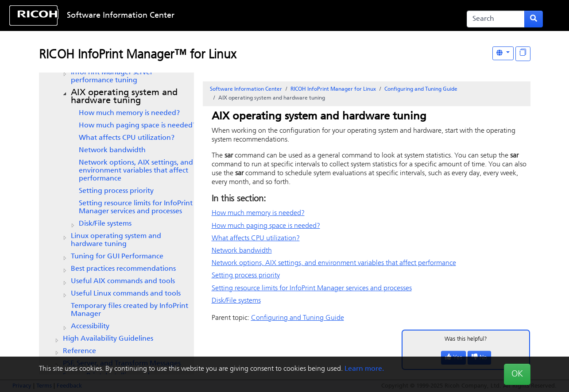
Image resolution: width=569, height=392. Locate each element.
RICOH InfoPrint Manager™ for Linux (137, 55)
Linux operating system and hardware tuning (116, 240)
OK (517, 374)
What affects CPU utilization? (127, 138)
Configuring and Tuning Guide (421, 89)
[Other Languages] (503, 53)
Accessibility (90, 327)
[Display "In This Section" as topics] (523, 54)
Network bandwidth (112, 150)
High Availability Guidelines (108, 339)
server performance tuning (112, 77)
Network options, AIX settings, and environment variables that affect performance (136, 171)
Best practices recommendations (123, 269)
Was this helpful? (466, 339)
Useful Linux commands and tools (126, 294)
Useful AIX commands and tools (123, 281)
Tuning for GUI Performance (117, 257)
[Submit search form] (534, 19)
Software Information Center (121, 16)
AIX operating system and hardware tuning (124, 97)
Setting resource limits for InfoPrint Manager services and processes (136, 208)
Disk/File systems (105, 224)
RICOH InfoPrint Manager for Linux (333, 89)
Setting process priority (116, 191)
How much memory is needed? (129, 113)
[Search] (496, 19)
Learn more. (364, 369)
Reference (79, 351)
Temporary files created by (130, 310)
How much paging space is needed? (137, 126)
